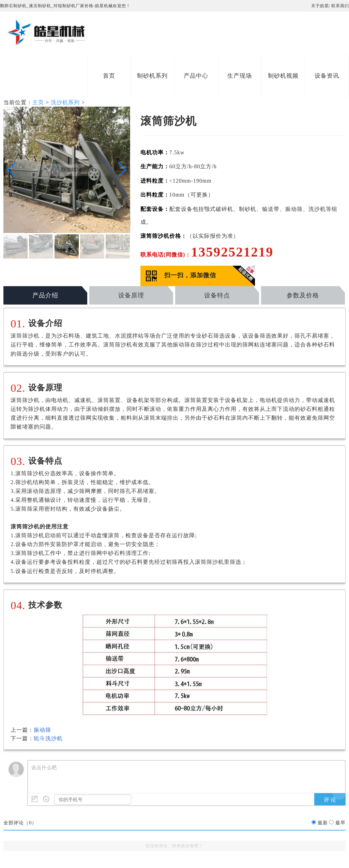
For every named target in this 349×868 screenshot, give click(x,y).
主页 (38, 102)
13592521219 (232, 252)
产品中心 (196, 76)
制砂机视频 (283, 76)
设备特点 (217, 295)
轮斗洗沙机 (48, 738)
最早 (340, 823)
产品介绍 (45, 295)
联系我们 (340, 6)
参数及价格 (303, 295)
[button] (11, 170)
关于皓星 (320, 6)
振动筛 (42, 730)
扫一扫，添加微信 (190, 275)
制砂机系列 (152, 76)
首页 (109, 76)
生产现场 (240, 76)
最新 (323, 823)
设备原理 (131, 295)
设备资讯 (327, 76)
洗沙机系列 (65, 102)
